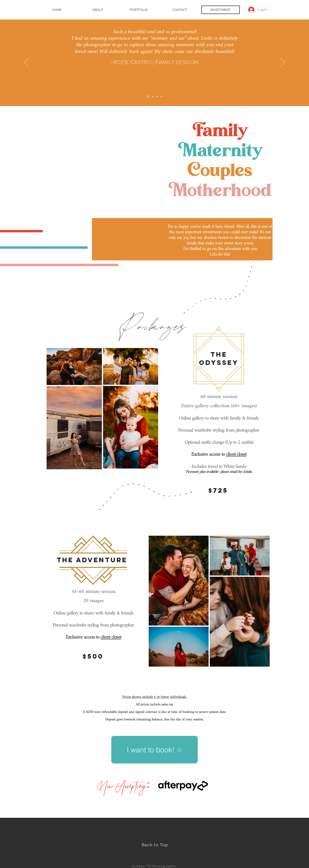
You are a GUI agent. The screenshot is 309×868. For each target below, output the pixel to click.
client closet (236, 454)
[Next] (282, 63)
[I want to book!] (154, 750)
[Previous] (27, 63)
